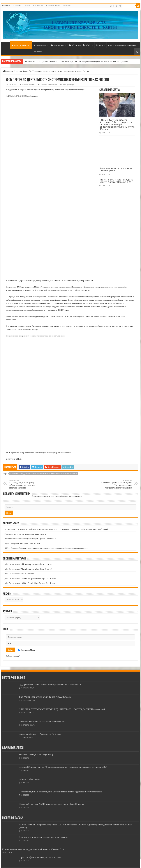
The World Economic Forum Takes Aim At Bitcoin (45, 697)
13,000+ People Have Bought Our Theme (38, 578)
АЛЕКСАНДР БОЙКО (16, 96)
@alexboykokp (32, 96)
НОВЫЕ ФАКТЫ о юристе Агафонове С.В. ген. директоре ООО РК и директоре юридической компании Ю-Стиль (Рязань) (76, 61)
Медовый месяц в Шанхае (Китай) (36, 755)
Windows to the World (80, 45)
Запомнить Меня (26, 650)
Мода (100, 45)
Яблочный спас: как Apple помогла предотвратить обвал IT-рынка (52, 804)
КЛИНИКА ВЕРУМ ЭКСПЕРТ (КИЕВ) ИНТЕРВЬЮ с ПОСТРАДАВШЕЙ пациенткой (62, 709)
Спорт (28, 6)
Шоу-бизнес (57, 45)
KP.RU (20, 459)
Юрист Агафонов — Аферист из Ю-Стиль (22, 543)
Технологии (40, 45)
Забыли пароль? (13, 656)
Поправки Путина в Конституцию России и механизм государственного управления (116, 484)
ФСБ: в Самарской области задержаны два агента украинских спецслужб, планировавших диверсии (46, 548)
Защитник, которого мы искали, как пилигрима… (116, 169)
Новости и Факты (53, 6)
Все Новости (38, 6)
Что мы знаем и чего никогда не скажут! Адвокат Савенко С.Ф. (116, 181)
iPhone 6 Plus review (30, 779)
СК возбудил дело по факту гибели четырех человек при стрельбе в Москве (25, 484)
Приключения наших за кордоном (122, 45)
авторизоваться (75, 496)
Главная (8, 71)
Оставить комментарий (49, 85)
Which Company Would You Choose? (36, 564)
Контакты (67, 6)
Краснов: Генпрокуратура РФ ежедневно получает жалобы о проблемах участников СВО (63, 767)
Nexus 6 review (27, 574)
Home (6, 45)
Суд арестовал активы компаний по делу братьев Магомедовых (50, 684)
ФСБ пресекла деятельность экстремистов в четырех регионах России (44, 474)
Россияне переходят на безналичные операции (42, 722)
